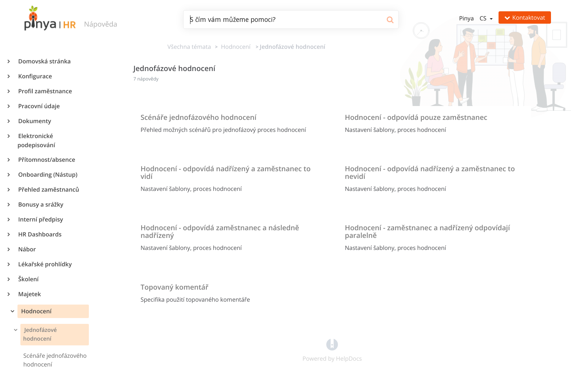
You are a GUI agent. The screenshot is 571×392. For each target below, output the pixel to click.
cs (484, 18)
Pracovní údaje (39, 106)
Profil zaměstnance (45, 91)
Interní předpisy (40, 219)
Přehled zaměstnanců (48, 189)
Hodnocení (36, 311)
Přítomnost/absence (46, 160)
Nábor (27, 249)
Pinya (466, 18)
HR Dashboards (40, 234)
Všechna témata (189, 47)
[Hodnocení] (234, 47)
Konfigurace (35, 76)
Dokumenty (34, 121)
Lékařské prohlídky (45, 264)
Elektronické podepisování (36, 140)
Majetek (29, 294)
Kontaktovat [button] (525, 17)
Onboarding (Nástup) (47, 175)
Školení (28, 279)
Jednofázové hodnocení (40, 334)
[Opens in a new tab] (332, 344)
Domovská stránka (44, 61)
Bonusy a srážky (40, 204)
